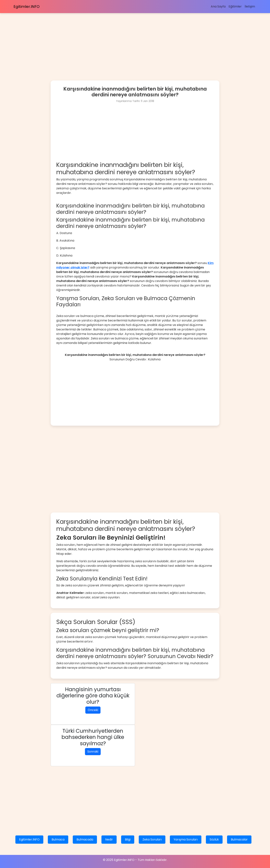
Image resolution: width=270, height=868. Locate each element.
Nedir (109, 839)
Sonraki (93, 752)
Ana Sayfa (218, 6)
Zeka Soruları (152, 839)
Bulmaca (58, 839)
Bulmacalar (239, 839)
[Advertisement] (112, 39)
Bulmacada (85, 839)
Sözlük (214, 839)
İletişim (250, 6)
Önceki (93, 710)
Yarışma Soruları (186, 839)
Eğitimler (235, 6)
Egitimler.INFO (27, 7)
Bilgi (128, 839)
